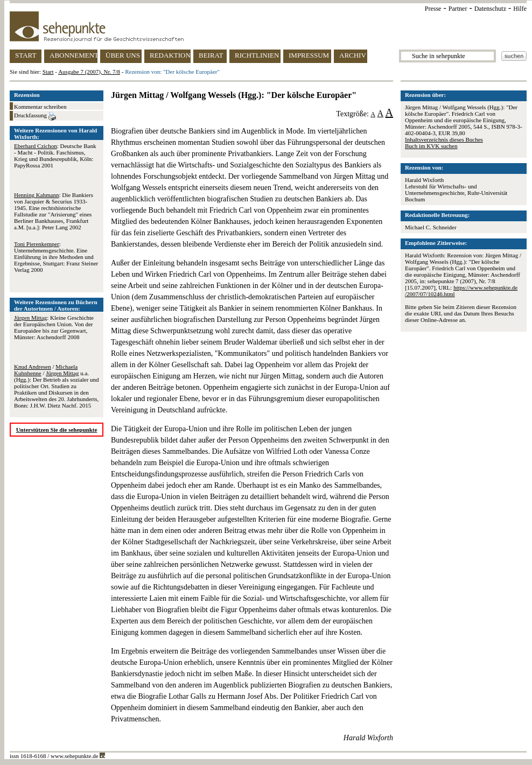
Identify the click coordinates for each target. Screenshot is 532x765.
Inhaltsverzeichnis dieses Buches (444, 139)
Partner (458, 9)
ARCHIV (353, 55)
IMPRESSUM (309, 55)
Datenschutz (490, 9)
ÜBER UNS (123, 55)
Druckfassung (35, 116)
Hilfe (520, 9)
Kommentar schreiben (40, 107)
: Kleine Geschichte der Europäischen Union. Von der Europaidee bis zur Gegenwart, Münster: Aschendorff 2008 (54, 327)
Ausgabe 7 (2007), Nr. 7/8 (89, 72)
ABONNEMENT (73, 55)
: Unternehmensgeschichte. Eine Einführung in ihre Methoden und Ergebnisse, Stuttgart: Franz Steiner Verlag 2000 (56, 257)
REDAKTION (170, 55)
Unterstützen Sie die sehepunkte (57, 430)
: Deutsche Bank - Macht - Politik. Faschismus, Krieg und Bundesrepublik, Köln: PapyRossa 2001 (55, 156)
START (26, 55)
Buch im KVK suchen (431, 146)
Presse (433, 9)
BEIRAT (211, 55)
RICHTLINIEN (257, 55)
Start (48, 72)
